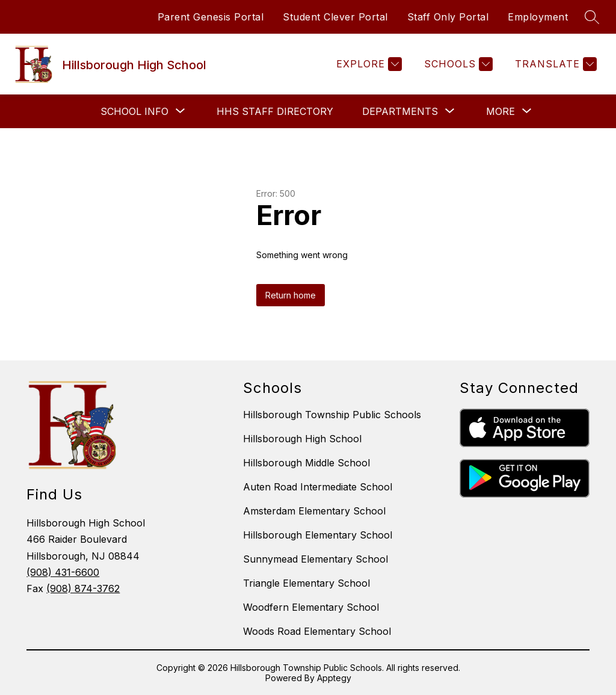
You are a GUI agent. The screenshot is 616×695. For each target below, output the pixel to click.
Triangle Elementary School (306, 583)
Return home (291, 295)
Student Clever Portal (335, 17)
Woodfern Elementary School (311, 607)
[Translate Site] (554, 64)
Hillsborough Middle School (306, 463)
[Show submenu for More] (500, 111)
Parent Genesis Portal (211, 17)
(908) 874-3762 (83, 588)
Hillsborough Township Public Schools (332, 415)
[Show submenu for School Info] (134, 111)
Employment (538, 17)
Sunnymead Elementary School (316, 559)
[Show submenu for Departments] (400, 111)
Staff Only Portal (448, 17)
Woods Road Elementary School (317, 631)
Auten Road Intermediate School (318, 487)
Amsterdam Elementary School (314, 511)
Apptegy (334, 678)
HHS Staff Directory (275, 111)
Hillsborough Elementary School (318, 535)
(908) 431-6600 (63, 572)
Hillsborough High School (302, 439)
